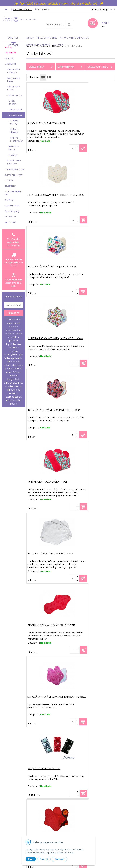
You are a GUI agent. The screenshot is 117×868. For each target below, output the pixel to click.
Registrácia (109, 9)
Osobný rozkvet (12, 206)
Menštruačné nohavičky (14, 71)
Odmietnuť (59, 859)
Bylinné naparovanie (14, 175)
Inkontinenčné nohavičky (14, 162)
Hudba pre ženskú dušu (13, 193)
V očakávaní (10, 217)
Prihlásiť (97, 9)
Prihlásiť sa (13, 313)
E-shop (33, 682)
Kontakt (58, 45)
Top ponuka (10, 53)
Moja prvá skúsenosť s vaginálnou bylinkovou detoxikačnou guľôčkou (86, 788)
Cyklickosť (9, 58)
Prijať (31, 859)
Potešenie (9, 180)
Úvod (32, 679)
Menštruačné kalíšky (14, 88)
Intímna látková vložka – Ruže (92, 267)
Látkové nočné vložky (98, 67)
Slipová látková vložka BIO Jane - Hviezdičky (90, 125)
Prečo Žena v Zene (47, 38)
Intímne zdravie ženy (14, 169)
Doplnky (13, 155)
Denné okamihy (12, 211)
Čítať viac (62, 703)
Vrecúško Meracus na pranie (91, 626)
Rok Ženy (9, 200)
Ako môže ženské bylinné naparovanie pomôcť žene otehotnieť (86, 756)
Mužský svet (10, 222)
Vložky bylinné (15, 109)
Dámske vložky (15, 95)
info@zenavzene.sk (22, 9)
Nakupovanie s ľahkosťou (74, 38)
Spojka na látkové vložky (89, 411)
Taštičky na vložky (14, 148)
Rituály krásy (10, 186)
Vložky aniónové (13, 102)
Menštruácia (10, 64)
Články (32, 676)
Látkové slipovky (66, 67)
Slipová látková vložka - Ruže (47, 123)
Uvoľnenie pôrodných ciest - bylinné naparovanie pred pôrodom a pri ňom (86, 693)
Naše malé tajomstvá (38, 45)
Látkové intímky (36, 67)
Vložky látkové (16, 115)
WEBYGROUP (96, 862)
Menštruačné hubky (14, 80)
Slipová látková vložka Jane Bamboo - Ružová (46, 412)
